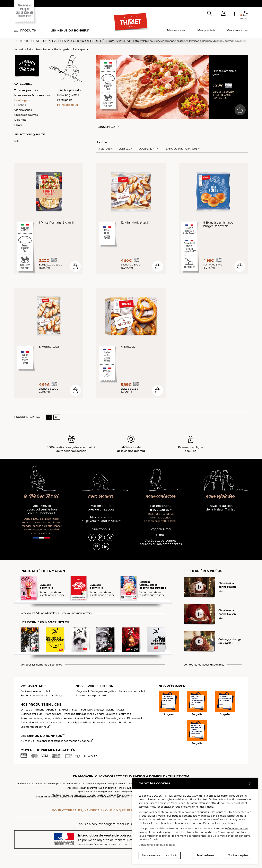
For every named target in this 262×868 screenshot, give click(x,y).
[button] (223, 14)
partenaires (228, 796)
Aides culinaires (74, 718)
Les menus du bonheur (70, 30)
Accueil (19, 49)
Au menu (26, 741)
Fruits (89, 718)
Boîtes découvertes (105, 722)
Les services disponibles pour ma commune (54, 784)
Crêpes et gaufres (26, 115)
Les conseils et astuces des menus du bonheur (65, 741)
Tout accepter (238, 855)
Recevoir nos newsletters (76, 613)
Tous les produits (26, 90)
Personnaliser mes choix (160, 855)
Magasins (81, 691)
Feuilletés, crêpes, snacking (98, 710)
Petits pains (65, 100)
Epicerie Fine (83, 722)
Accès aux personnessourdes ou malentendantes (161, 542)
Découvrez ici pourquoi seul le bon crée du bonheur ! (42, 510)
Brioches (20, 105)
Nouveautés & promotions (32, 95)
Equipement (147, 149)
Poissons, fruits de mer (78, 714)
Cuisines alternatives (60, 722)
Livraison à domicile (131, 691)
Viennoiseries (23, 110)
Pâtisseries (134, 718)
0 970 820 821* (161, 510)
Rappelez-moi (161, 529)
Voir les (124, 149)
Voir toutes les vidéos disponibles (204, 665)
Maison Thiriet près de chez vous (101, 508)
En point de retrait (32, 695)
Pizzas (121, 710)
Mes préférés (206, 30)
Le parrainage (55, 695)
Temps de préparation (181, 149)
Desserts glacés (115, 718)
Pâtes (18, 125)
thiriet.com (22, 784)
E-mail (161, 535)
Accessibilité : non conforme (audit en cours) (91, 788)
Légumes (123, 714)
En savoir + (91, 756)
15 (49, 417)
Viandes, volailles (105, 714)
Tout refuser (206, 855)
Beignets (20, 120)
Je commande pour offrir (91, 695)
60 (57, 417)
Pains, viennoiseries (39, 49)
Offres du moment (32, 710)
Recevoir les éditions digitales (38, 613)
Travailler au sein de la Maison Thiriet (220, 508)
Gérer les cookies (238, 828)
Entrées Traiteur (69, 710)
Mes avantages (237, 30)
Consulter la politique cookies (157, 845)
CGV (82, 784)
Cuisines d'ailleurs (32, 714)
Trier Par (103, 149)
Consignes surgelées (103, 691)
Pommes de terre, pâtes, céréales (41, 718)
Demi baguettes (68, 95)
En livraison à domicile (34, 691)
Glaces (99, 718)
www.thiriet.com (202, 796)
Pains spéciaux (82, 49)
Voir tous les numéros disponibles (41, 665)
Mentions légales (95, 784)
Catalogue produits (117, 784)
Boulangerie (62, 49)
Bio (16, 141)
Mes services (176, 30)
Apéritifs (51, 710)
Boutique (125, 722)
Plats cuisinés (53, 714)
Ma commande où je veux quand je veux (101, 519)
